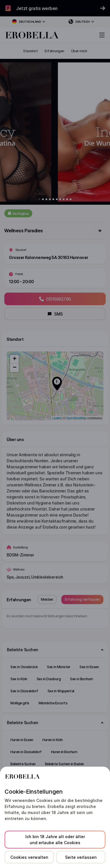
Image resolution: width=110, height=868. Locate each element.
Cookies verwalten (29, 857)
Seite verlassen (81, 857)
